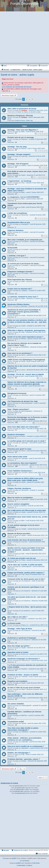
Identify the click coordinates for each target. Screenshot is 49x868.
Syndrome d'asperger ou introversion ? (24, 659)
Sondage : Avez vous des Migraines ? (23, 130)
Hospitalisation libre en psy (19, 222)
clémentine (25, 215)
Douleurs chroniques (16, 435)
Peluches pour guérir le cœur (19, 449)
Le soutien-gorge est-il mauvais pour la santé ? (27, 441)
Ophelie (24, 723)
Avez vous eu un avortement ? (20, 353)
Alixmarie (24, 306)
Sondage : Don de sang (17, 147)
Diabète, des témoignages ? (19, 753)
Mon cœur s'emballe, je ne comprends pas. (25, 240)
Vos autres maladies (16, 704)
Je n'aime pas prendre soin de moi (22, 558)
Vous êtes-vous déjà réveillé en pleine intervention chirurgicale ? (23, 729)
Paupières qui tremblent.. (18, 681)
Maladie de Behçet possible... (19, 534)
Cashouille (25, 742)
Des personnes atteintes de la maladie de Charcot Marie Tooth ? (24, 344)
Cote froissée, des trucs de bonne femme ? (25, 540)
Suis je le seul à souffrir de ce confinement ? (26, 746)
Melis (23, 132)
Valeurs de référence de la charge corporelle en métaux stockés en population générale (27, 383)
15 (38, 467)
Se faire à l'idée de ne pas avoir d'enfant (24, 688)
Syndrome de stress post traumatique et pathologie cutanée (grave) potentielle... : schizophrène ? (24, 312)
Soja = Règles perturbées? (18, 409)
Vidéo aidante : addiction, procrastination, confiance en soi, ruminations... (25, 739)
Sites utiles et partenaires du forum (22, 109)
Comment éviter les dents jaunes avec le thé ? (26, 579)
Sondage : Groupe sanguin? (19, 154)
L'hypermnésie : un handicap (19, 181)
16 (41, 467)
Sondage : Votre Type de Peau (20, 629)
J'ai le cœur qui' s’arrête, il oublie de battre (25, 565)
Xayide (24, 512)
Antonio (24, 148)
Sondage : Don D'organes (18, 164)
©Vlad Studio (36, 863)
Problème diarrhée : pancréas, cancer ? (24, 759)
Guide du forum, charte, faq (24, 120)
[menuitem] (4, 66)
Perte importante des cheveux (20, 280)
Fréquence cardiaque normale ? (20, 272)
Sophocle (24, 386)
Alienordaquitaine (27, 403)
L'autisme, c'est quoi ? (17, 256)
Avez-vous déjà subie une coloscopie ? (23, 427)
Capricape (25, 443)
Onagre (24, 698)
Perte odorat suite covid (17, 457)
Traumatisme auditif (16, 722)
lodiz (23, 554)
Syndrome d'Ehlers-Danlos (18, 304)
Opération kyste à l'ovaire (18, 652)
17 (44, 467)
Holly (23, 332)
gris (22, 376)
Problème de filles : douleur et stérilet (23, 675)
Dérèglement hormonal (17, 393)
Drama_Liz (25, 625)
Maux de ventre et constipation (20, 498)
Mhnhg (24, 339)
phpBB (14, 858)
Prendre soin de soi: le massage (21, 137)
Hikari (23, 298)
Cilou (23, 183)
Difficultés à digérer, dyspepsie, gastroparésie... (27, 330)
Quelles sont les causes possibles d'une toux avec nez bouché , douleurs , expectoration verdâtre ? (26, 550)
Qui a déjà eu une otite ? (17, 617)
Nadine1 (24, 619)
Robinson (24, 139)
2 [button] (26, 99)
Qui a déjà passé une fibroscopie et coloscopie (27, 510)
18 (47, 467)
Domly (23, 361)
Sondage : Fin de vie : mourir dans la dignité (26, 374)
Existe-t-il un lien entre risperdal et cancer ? (25, 337)
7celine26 (24, 677)
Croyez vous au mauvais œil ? (20, 289)
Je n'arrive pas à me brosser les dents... (24, 264)
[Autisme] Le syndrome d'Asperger (22, 638)
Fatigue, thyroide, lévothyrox (19, 488)
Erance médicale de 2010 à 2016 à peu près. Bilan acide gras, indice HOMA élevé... (25, 479)
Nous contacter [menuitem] (42, 853)
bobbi (23, 207)
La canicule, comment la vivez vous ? (23, 297)
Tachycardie (12, 248)
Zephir (23, 175)
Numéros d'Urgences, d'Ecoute (20, 116)
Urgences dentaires (15, 230)
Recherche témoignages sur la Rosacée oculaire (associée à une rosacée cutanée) (27, 418)
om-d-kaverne (26, 581)
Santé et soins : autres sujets (17, 75)
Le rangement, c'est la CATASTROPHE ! (24, 197)
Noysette (24, 669)
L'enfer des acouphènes (17, 213)
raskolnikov (25, 748)
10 (44, 177)
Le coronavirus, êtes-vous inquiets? (22, 463)
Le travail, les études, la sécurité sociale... (28, 112)
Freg (23, 574)
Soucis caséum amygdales (18, 504)
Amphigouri (25, 224)
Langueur (24, 290)
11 (47, 177)
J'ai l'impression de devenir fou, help (23, 401)
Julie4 (23, 429)
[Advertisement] (24, 37)
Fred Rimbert (25, 861)
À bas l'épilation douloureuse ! (20, 471)
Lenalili (24, 421)
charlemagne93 (26, 566)
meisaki (24, 529)
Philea (23, 560)
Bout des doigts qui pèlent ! (19, 646)
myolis (23, 315)
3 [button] (29, 99)
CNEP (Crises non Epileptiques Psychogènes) (26, 360)
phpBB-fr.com (20, 863)
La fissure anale (14, 623)
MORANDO (25, 347)
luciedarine (25, 732)
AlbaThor (24, 715)
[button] (32, 99)
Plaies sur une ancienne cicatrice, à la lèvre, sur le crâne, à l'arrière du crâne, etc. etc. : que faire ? (27, 322)
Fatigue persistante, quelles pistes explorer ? (26, 573)
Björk (23, 521)
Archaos (24, 110)
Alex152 (24, 506)
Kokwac (24, 761)
